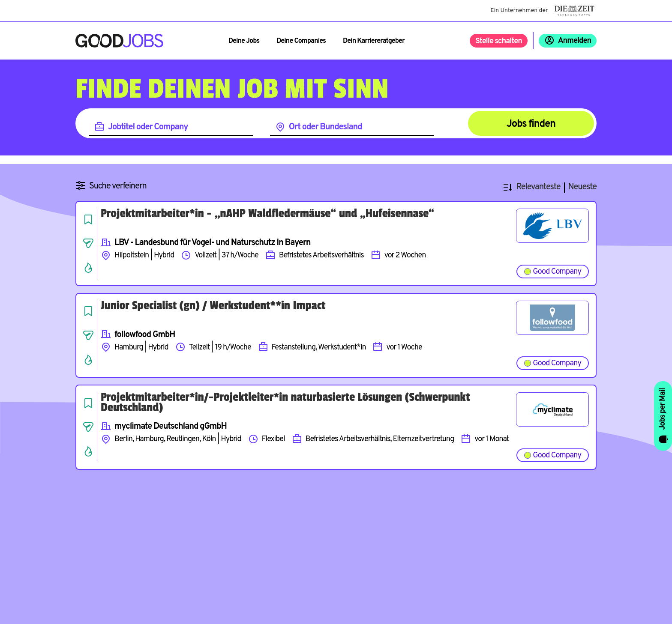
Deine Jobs (244, 41)
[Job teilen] (88, 243)
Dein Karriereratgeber (374, 41)
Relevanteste (538, 187)
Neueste (582, 187)
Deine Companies (301, 41)
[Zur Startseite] (119, 41)
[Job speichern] (88, 219)
